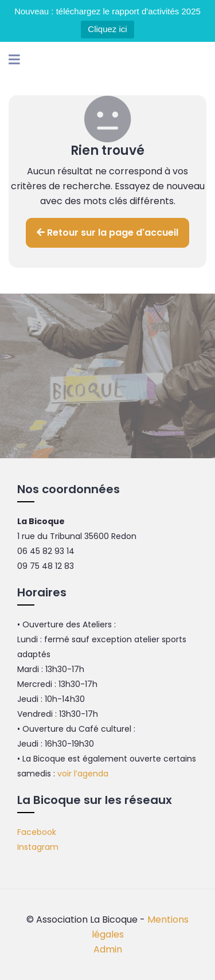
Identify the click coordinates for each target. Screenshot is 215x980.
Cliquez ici (107, 29)
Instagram (38, 847)
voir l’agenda (83, 774)
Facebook (37, 832)
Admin (108, 949)
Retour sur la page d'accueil (107, 233)
